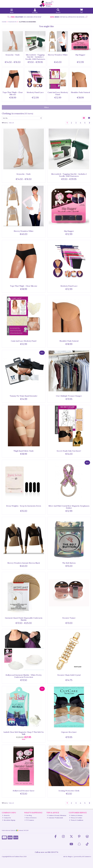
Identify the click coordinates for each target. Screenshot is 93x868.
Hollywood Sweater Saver (24, 791)
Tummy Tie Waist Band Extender (24, 396)
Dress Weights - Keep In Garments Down (24, 506)
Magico (70, 856)
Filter (46, 107)
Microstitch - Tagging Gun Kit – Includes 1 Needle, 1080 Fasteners (35, 57)
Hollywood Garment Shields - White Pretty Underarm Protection (24, 676)
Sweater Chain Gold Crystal (69, 675)
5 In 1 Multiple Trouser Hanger (69, 396)
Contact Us (7, 818)
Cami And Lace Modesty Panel (58, 93)
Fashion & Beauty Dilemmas (57, 815)
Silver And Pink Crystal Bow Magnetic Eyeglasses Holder (69, 507)
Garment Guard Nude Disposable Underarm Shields (24, 619)
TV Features (29, 820)
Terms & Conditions (76, 820)
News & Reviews (31, 818)
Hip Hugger (80, 55)
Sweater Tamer (69, 618)
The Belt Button (69, 563)
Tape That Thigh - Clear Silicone (13, 93)
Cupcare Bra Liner (69, 732)
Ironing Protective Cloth (69, 791)
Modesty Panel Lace (35, 92)
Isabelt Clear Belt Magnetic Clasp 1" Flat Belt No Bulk (24, 733)
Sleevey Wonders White (58, 55)
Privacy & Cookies (76, 818)
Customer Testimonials (55, 818)
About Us (6, 815)
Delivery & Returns (76, 815)
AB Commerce (87, 856)
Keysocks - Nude (13, 55)
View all (11, 123)
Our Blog (28, 815)
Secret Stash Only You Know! (69, 451)
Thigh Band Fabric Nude (24, 451)
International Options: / (15, 830)
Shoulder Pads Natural (80, 92)
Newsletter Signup (9, 820)
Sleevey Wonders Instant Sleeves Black (24, 563)
